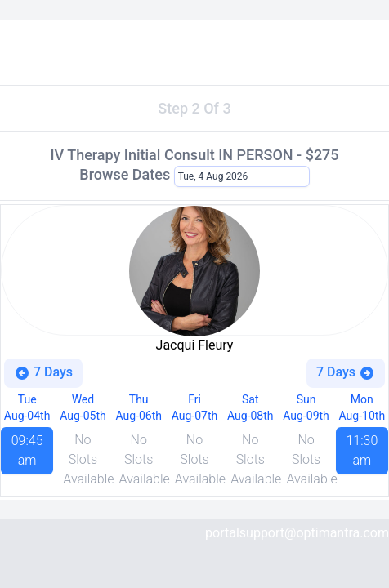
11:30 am (362, 450)
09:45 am (27, 450)
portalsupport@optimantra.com (297, 533)
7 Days (43, 373)
